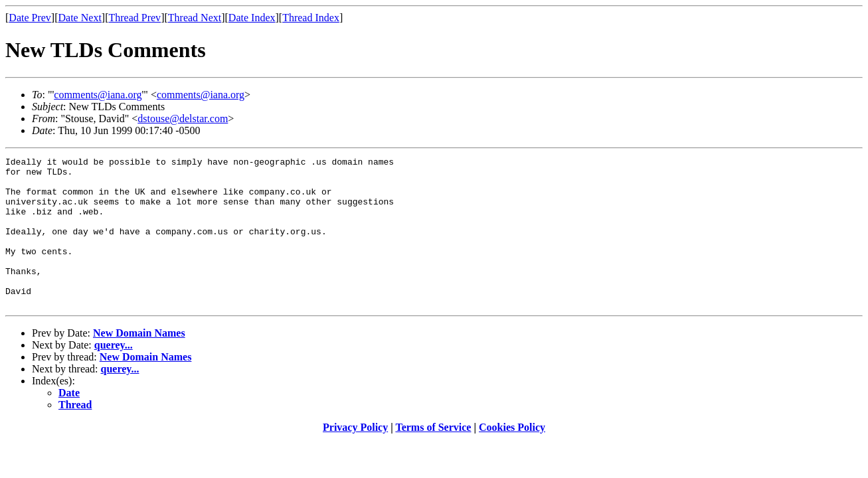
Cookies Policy (512, 457)
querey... (114, 375)
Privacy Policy (355, 457)
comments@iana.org (98, 95)
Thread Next (195, 18)
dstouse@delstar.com (183, 119)
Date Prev (30, 18)
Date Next (80, 18)
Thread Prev (134, 18)
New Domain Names (139, 363)
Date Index (252, 18)
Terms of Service (433, 457)
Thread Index (311, 18)
